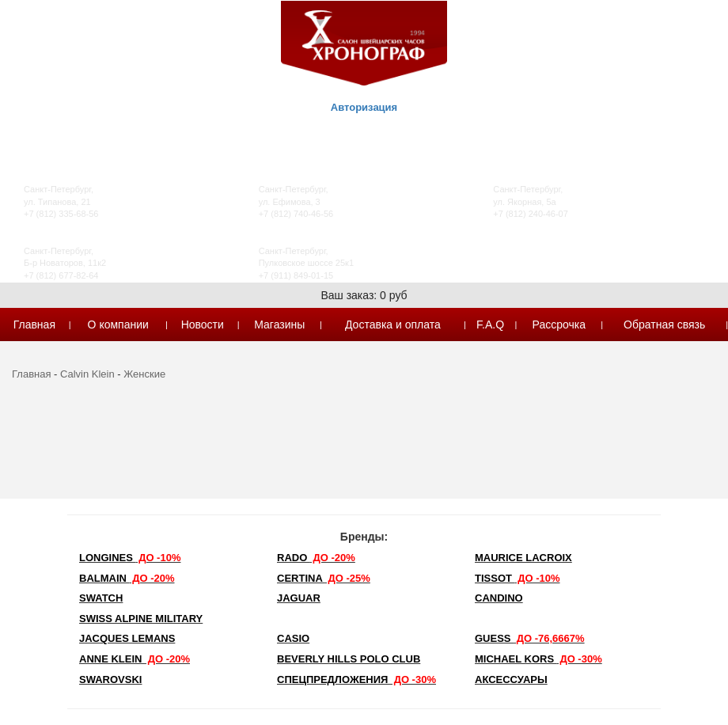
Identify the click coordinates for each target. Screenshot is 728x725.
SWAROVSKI (110, 679)
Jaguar (299, 598)
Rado (316, 558)
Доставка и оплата (393, 325)
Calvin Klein (87, 374)
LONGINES (130, 558)
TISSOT (518, 578)
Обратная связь (664, 325)
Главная (34, 325)
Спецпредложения (356, 679)
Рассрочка (559, 325)
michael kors (538, 659)
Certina (324, 578)
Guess (530, 638)
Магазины (279, 325)
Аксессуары (511, 679)
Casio (293, 638)
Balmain (127, 578)
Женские (144, 374)
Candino (499, 598)
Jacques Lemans (127, 638)
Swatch (101, 598)
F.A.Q (490, 325)
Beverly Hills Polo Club (349, 659)
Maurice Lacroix (523, 558)
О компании (118, 325)
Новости (203, 325)
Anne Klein (135, 659)
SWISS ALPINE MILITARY (141, 619)
